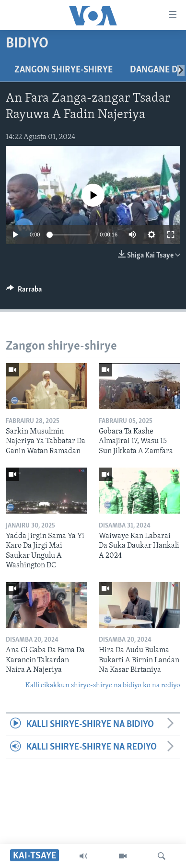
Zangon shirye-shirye (64, 70)
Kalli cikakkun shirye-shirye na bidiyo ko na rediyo (103, 686)
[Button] (24, 292)
